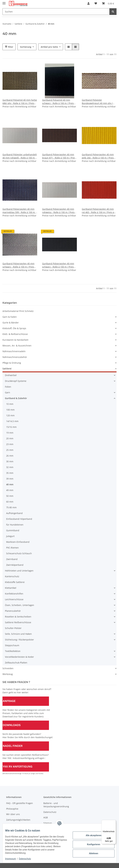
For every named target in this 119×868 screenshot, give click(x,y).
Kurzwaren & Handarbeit (15, 340)
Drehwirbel (11, 375)
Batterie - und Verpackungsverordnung (56, 805)
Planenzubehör (13, 611)
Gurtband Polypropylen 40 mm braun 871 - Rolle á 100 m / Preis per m (59, 156)
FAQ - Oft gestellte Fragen (20, 803)
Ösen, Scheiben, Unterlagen (20, 605)
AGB (46, 817)
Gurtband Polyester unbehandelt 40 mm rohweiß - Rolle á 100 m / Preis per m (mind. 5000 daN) (20, 156)
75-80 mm (11, 507)
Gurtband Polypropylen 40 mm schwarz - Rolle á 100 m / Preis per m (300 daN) (58, 265)
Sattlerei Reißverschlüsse (18, 622)
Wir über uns (13, 814)
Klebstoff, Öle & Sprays (14, 328)
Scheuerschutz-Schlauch (19, 553)
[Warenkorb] (108, 3)
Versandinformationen (18, 825)
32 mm (10, 467)
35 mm (10, 473)
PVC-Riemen (12, 548)
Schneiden (8, 668)
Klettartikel (11, 588)
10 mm (10, 404)
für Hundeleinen (15, 525)
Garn (8, 392)
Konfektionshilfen (14, 594)
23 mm (10, 444)
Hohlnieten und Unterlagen (19, 571)
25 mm (10, 450)
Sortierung (26, 47)
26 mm (10, 456)
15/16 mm (11, 427)
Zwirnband (12, 559)
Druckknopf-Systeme (16, 381)
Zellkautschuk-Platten (16, 663)
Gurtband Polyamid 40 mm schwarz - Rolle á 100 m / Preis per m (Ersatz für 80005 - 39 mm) (59, 102)
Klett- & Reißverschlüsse (15, 334)
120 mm (10, 415)
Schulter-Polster (13, 628)
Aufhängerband (14, 513)
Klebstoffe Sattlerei (15, 582)
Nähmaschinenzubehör (15, 357)
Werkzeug (8, 674)
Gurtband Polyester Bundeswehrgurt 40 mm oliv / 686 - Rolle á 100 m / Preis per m (99, 102)
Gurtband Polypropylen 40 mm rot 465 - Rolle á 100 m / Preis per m (99, 211)
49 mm (10, 490)
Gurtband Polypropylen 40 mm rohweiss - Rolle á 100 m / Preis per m (58, 211)
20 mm (10, 438)
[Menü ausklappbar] (4, 2)
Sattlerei (7, 369)
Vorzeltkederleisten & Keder (19, 657)
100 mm (10, 410)
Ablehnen (91, 853)
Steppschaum (12, 645)
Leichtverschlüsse (14, 599)
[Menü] (114, 822)
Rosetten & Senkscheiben (18, 617)
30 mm (10, 461)
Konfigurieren (91, 844)
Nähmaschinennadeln (14, 351)
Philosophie (12, 809)
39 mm (10, 479)
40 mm (10, 484)
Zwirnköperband (15, 565)
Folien (8, 387)
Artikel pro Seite (49, 47)
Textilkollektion (13, 651)
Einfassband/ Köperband (19, 519)
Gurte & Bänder (11, 323)
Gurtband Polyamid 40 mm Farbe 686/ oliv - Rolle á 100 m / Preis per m (20, 102)
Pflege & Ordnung (12, 363)
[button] (88, 3)
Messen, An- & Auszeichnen (17, 346)
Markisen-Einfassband (18, 542)
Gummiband (13, 530)
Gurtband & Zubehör (16, 398)
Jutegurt (10, 536)
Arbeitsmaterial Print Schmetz (18, 311)
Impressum (13, 859)
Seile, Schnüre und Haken (18, 634)
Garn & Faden (10, 317)
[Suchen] (56, 12)
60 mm (10, 502)
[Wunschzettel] (96, 3)
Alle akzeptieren (91, 835)
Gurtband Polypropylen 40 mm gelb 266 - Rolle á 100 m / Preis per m (98, 156)
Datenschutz (27, 859)
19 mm (10, 433)
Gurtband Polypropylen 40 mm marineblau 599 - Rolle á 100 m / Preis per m (19, 211)
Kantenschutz (12, 576)
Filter (9, 47)
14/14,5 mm (12, 421)
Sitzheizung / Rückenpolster (19, 640)
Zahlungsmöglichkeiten (18, 820)
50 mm (10, 496)
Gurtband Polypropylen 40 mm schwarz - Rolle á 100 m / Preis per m (18, 265)
